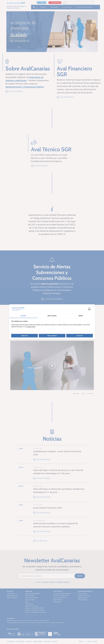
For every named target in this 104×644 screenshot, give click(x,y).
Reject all (24, 336)
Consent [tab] (23, 316)
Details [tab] (81, 316)
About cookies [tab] (52, 316)
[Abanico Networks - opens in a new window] (91, 309)
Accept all (79, 336)
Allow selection (52, 336)
